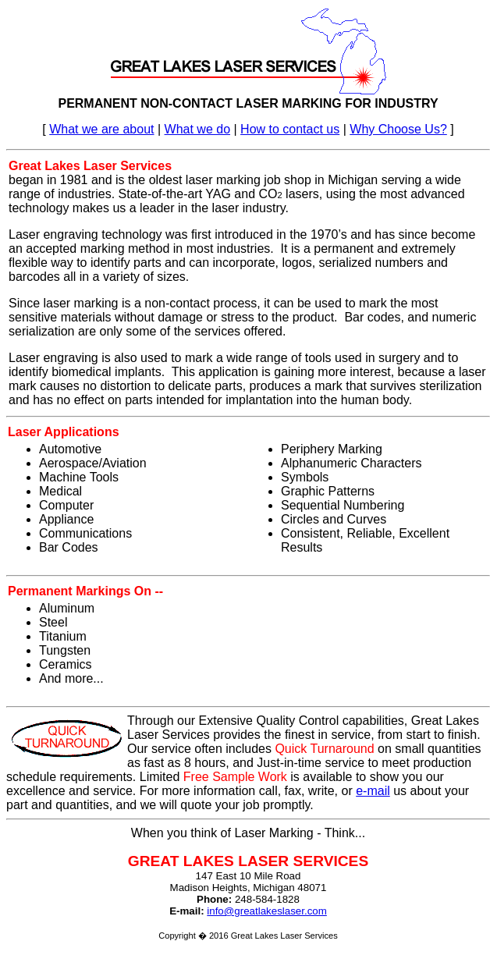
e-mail (373, 791)
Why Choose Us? (398, 129)
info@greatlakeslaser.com (267, 911)
